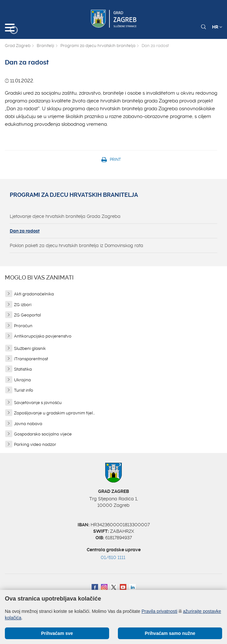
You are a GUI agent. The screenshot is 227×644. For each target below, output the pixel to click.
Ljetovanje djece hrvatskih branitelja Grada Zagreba (65, 216)
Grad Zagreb (18, 46)
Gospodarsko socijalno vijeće (43, 434)
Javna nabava (28, 424)
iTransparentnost (31, 359)
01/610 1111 (113, 557)
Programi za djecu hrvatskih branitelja (98, 46)
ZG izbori (23, 305)
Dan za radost (25, 231)
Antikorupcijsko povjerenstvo (43, 336)
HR (217, 27)
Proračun (23, 326)
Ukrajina (22, 380)
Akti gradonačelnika (34, 294)
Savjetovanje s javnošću (38, 403)
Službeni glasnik (30, 348)
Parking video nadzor (35, 444)
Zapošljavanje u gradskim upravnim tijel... (54, 413)
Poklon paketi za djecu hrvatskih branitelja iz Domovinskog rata (76, 245)
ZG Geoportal (27, 315)
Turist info (24, 390)
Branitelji (45, 46)
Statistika (23, 369)
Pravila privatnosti (160, 611)
